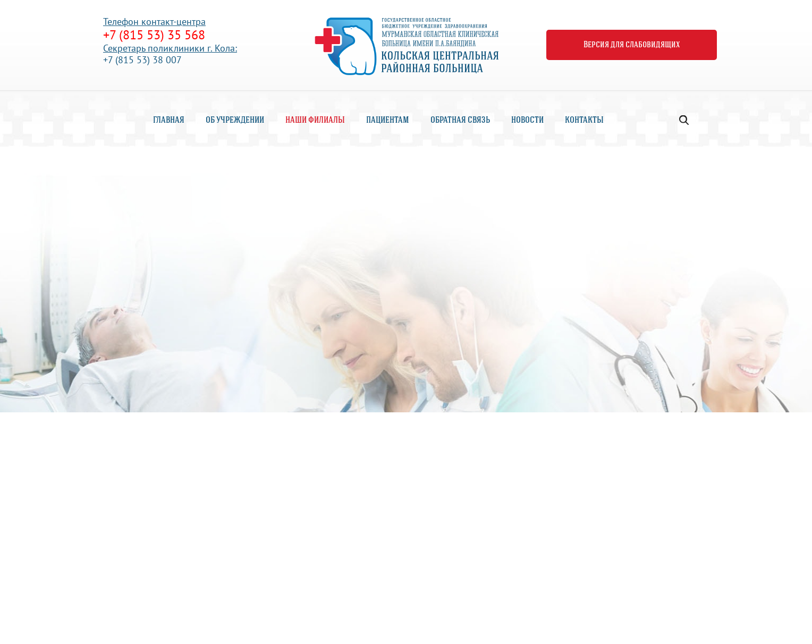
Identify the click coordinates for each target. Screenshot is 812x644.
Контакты (584, 120)
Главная (169, 120)
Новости (527, 120)
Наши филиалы (315, 120)
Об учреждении (235, 120)
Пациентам (388, 120)
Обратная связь (460, 120)
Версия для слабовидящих (632, 45)
